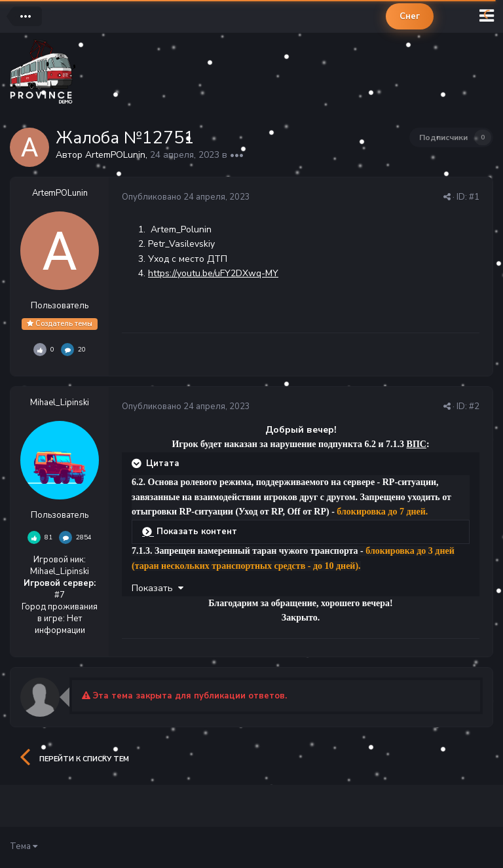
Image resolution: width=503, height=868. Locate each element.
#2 (474, 407)
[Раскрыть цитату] (138, 463)
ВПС (417, 444)
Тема (24, 846)
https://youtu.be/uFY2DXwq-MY (213, 273)
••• (237, 155)
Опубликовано (186, 197)
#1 (474, 197)
